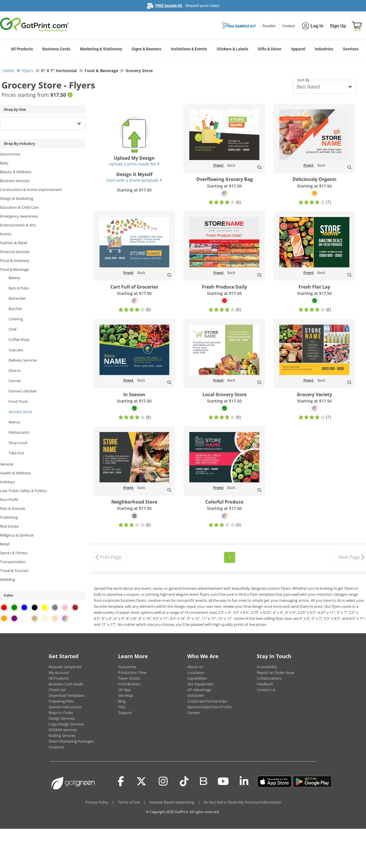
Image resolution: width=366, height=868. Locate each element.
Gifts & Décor (269, 49)
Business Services (15, 181)
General (7, 464)
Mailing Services (62, 735)
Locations (196, 672)
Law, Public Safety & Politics (23, 491)
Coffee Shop (19, 340)
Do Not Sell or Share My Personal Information (242, 802)
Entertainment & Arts (18, 225)
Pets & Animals (13, 508)
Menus (14, 422)
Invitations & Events (189, 49)
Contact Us (266, 690)
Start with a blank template (134, 180)
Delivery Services (23, 360)
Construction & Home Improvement (31, 190)
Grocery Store (20, 412)
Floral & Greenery (15, 261)
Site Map (126, 695)
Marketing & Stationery (101, 49)
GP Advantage (199, 690)
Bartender (17, 298)
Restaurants (19, 432)
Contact (289, 26)
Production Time (132, 672)
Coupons (56, 747)
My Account (59, 672)
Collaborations (269, 678)
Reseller (269, 26)
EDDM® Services (63, 730)
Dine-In (15, 370)
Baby (4, 163)
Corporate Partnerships (207, 701)
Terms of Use (129, 802)
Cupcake (16, 350)
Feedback (265, 684)
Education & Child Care (19, 207)
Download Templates (67, 695)
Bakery (14, 278)
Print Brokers (129, 684)
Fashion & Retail (14, 243)
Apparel (298, 49)
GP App (124, 690)
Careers (194, 713)
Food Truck (18, 401)
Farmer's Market (23, 391)
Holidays (7, 482)
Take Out (16, 453)
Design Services (62, 718)
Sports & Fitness (14, 553)
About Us (195, 667)
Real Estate (9, 526)
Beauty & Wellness (16, 172)
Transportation (13, 562)
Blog (122, 701)
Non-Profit (9, 500)
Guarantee (127, 667)
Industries (324, 49)
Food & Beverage (14, 269)
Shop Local (18, 443)
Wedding (8, 579)
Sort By (304, 80)
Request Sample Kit (65, 667)
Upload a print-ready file (134, 164)
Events (6, 234)
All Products (22, 49)
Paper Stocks (129, 678)
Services (351, 49)
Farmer (15, 381)
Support (125, 713)
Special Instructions (65, 707)
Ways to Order (61, 713)
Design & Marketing (17, 198)
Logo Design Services (66, 724)
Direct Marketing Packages (71, 741)
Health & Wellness (15, 473)
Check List (57, 690)
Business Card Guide (66, 684)
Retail (5, 544)
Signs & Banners (146, 49)
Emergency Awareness (19, 216)
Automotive (10, 154)
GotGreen (196, 695)
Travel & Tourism (14, 571)
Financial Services (15, 252)
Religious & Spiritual (17, 535)
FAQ (122, 707)
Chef (12, 329)
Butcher (15, 309)
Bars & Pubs (19, 288)
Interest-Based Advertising (172, 802)
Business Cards (56, 49)
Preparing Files (61, 701)
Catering (16, 319)
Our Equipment (200, 684)
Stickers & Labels (232, 49)
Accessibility (267, 667)
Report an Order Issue (276, 672)
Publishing (9, 517)
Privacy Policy (97, 802)
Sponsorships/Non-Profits (210, 707)
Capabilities (197, 678)
